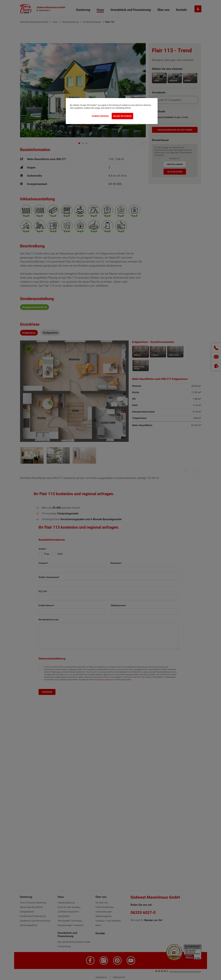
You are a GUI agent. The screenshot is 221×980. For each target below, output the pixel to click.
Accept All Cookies (122, 116)
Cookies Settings (100, 116)
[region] (112, 111)
